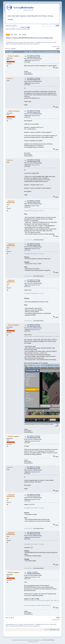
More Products (43, 16)
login (10, 26)
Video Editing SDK (33, 16)
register (15, 26)
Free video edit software (48, 640)
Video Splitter (16, 16)
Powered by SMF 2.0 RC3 (17, 640)
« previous (54, 46)
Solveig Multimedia (28, 240)
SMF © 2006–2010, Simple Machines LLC (33, 640)
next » (58, 46)
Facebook (10, 20)
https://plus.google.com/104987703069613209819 (37, 605)
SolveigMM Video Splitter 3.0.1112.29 (34, 254)
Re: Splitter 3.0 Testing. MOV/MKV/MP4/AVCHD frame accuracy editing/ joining (33, 57)
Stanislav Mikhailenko (11, 202)
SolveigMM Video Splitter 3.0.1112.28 (34, 293)
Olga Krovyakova (14, 111)
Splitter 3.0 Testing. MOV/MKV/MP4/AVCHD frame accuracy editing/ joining (33, 574)
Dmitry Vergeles (14, 56)
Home (9, 16)
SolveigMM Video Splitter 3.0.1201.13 (34, 211)
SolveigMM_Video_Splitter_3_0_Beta (34, 508)
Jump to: (46, 630)
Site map (50, 16)
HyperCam (23, 16)
